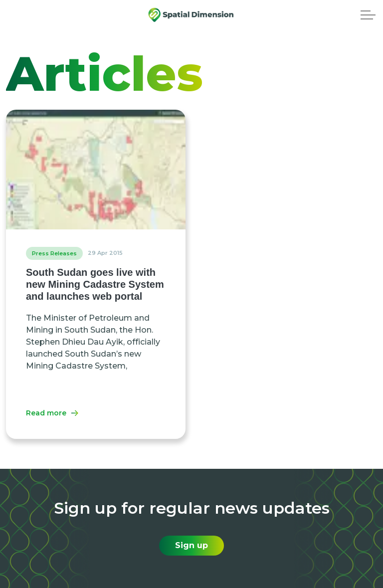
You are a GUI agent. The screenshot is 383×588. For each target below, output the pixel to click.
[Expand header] (368, 15)
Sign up (191, 546)
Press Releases (54, 253)
